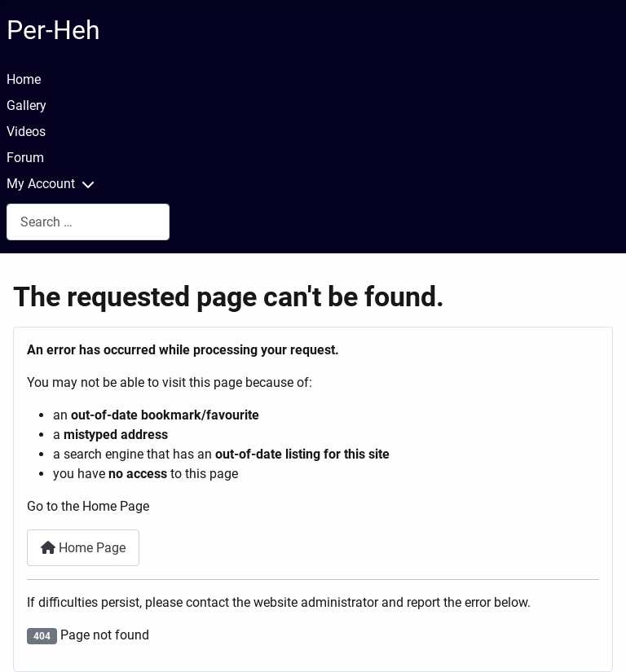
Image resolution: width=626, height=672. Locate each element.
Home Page (83, 548)
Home (24, 79)
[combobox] (88, 222)
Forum (25, 158)
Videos (26, 132)
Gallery (26, 105)
